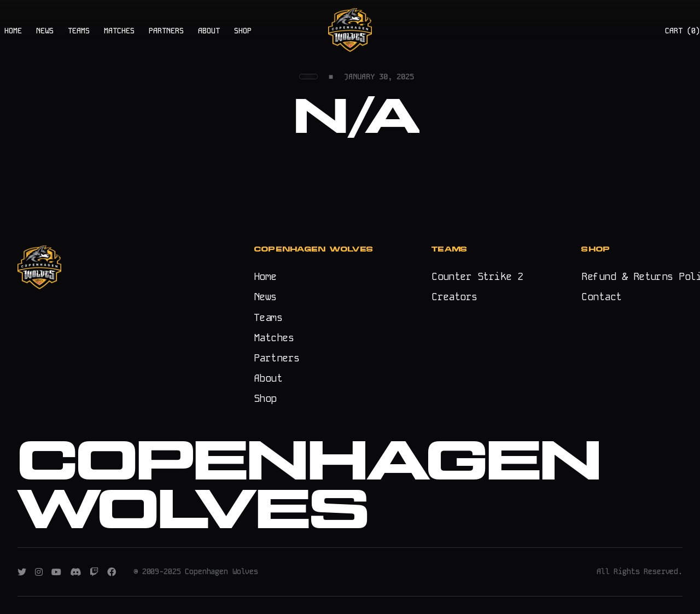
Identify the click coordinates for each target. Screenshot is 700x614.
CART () (682, 31)
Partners (277, 358)
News (265, 297)
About (268, 378)
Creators (454, 297)
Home (265, 276)
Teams (268, 317)
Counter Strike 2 (477, 276)
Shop (265, 398)
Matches (274, 338)
